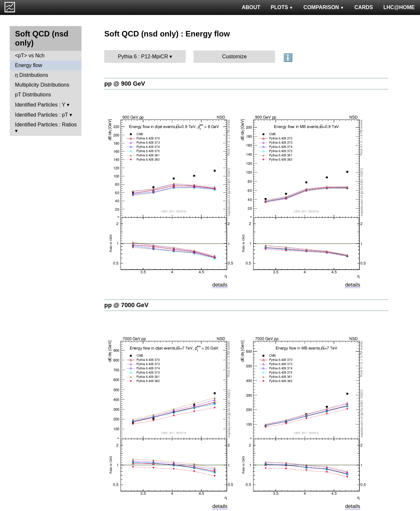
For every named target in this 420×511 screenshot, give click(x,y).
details (220, 285)
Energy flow (29, 65)
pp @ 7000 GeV (126, 305)
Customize (235, 57)
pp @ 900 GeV (125, 84)
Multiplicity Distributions (42, 85)
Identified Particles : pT (41, 115)
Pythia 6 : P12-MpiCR (143, 57)
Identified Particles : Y (40, 105)
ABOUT (251, 7)
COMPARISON (324, 7)
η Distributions (31, 75)
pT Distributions (33, 95)
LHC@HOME (399, 7)
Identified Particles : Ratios (46, 125)
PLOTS (282, 7)
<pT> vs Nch (30, 56)
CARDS (364, 7)
